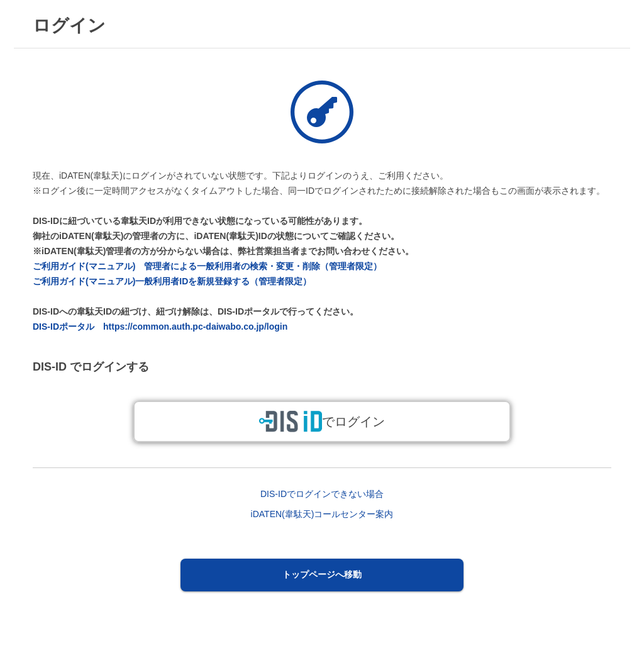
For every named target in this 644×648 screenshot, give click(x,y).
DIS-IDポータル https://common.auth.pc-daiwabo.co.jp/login (160, 327)
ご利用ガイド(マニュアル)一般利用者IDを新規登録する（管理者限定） (172, 281)
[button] (322, 575)
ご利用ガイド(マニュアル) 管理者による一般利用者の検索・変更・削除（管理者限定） (207, 266)
